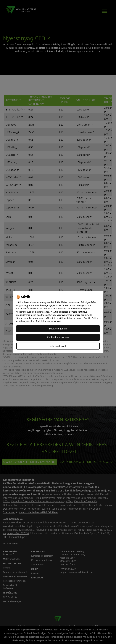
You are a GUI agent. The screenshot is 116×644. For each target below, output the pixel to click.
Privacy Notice (27, 321)
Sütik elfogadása (58, 329)
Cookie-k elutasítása (58, 337)
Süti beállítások (58, 346)
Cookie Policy (91, 318)
